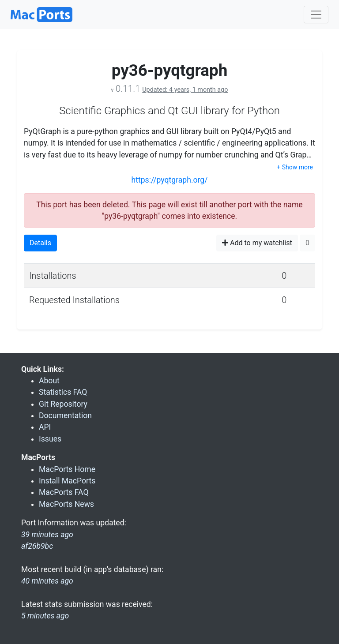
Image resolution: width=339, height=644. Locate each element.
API (45, 427)
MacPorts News (66, 504)
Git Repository (63, 404)
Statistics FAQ (63, 392)
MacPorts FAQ (64, 492)
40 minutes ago (47, 581)
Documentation (65, 416)
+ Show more (295, 167)
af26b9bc (37, 546)
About (49, 381)
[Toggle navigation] (316, 15)
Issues (50, 439)
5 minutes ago (45, 616)
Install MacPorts (67, 481)
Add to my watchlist (257, 243)
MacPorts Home (67, 469)
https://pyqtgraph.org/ (169, 180)
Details (40, 243)
